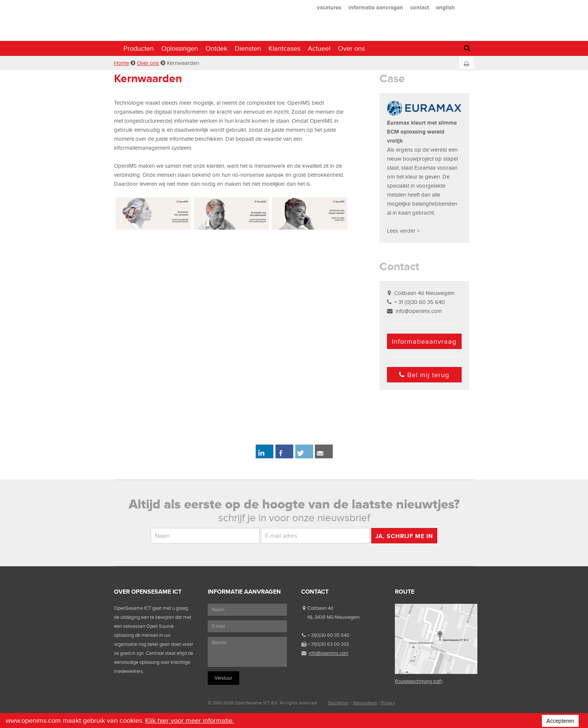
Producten (139, 48)
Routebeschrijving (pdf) (419, 681)
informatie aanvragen (376, 7)
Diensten (248, 48)
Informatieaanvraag (424, 341)
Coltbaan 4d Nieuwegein (424, 293)
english (445, 7)
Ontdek (216, 48)
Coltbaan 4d (320, 608)
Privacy (388, 703)
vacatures (329, 7)
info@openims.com (419, 311)
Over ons (351, 48)
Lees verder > (403, 231)
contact (420, 7)
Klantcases (284, 48)
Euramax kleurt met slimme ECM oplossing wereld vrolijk (422, 132)
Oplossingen (180, 48)
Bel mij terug (424, 375)
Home (121, 63)
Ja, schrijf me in (404, 536)
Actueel (319, 48)
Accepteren (560, 721)
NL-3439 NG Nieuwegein (334, 617)
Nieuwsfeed (365, 703)
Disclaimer (338, 703)
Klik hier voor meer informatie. (190, 720)
